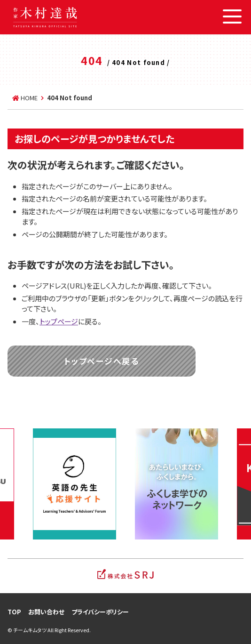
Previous (16, 484)
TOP (14, 612)
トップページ (59, 321)
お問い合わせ (46, 612)
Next (235, 484)
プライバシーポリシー (100, 612)
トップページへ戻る (101, 361)
